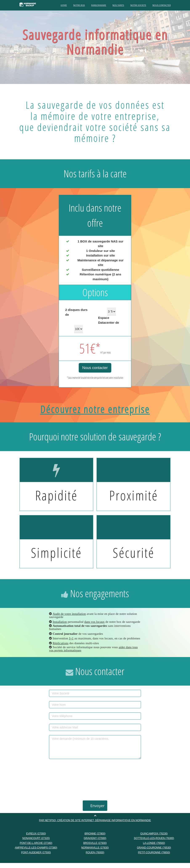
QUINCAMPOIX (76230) (154, 834)
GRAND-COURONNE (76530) (154, 848)
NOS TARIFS (118, 5)
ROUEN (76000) (95, 852)
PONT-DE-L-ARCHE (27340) (36, 843)
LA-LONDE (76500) (154, 843)
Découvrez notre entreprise (95, 409)
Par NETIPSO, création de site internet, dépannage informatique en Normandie (95, 820)
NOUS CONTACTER (162, 5)
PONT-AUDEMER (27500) (36, 852)
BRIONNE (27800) (95, 834)
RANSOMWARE (99, 5)
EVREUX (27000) (36, 834)
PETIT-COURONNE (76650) (154, 852)
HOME (64, 5)
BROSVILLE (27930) (95, 843)
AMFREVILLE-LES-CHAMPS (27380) (36, 848)
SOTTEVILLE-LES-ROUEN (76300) (154, 838)
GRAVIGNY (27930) (95, 838)
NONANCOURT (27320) (36, 838)
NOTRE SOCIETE (138, 5)
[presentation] (95, 778)
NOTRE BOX (79, 5)
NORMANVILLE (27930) (95, 848)
